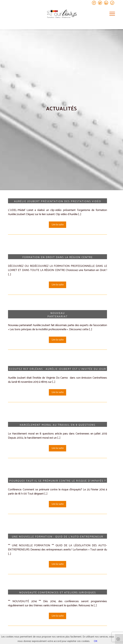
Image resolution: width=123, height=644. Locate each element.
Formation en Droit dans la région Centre (58, 257)
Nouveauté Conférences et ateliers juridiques (58, 593)
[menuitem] (111, 14)
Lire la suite (58, 225)
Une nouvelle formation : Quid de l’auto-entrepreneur (57, 537)
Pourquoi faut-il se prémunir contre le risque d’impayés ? (58, 481)
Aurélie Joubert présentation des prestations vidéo (58, 201)
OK (96, 641)
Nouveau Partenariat (57, 315)
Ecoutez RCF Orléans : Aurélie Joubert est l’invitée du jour (58, 369)
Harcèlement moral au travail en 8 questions (58, 425)
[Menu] (111, 14)
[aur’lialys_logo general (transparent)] (62, 14)
